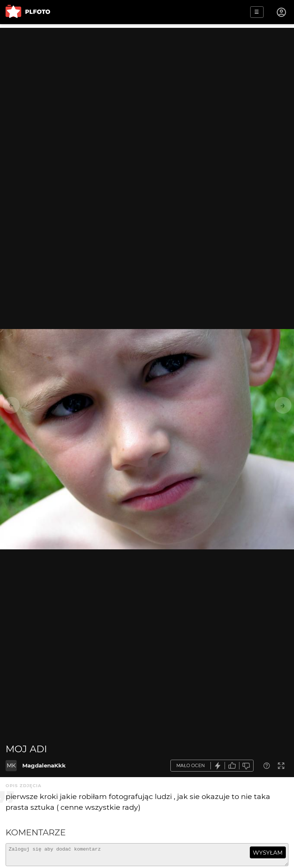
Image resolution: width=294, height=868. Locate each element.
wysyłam (268, 853)
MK (11, 765)
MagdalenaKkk (44, 765)
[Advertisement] (147, 80)
